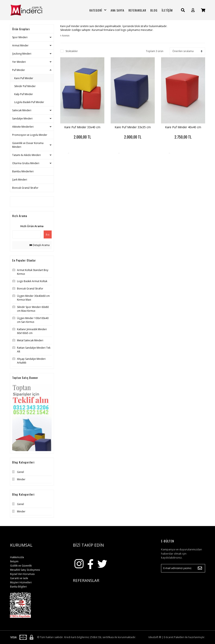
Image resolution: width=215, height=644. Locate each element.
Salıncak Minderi (22, 110)
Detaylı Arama (40, 245)
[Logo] (32, 10)
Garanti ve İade (19, 578)
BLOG (154, 10)
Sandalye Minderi (22, 118)
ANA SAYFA (117, 10)
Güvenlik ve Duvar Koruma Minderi (28, 145)
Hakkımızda (17, 557)
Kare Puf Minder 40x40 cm (183, 127)
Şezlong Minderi (22, 54)
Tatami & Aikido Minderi (26, 155)
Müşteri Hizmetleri (21, 582)
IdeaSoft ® (155, 637)
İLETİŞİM (167, 10)
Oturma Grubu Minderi (26, 163)
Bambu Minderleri (23, 171)
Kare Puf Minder (24, 78)
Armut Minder (20, 45)
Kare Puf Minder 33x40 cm (82, 127)
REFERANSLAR (137, 10)
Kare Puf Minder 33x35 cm (133, 127)
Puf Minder (19, 70)
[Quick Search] (26, 234)
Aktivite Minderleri (23, 127)
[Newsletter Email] (183, 568)
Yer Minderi (19, 62)
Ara (48, 234)
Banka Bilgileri (18, 587)
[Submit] (200, 568)
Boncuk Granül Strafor (25, 188)
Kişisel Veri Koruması (22, 574)
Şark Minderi (20, 180)
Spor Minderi (20, 37)
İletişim (14, 561)
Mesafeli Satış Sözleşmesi (25, 570)
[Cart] (203, 10)
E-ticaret (169, 637)
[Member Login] (193, 10)
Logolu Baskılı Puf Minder (29, 102)
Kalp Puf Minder (24, 94)
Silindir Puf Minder (25, 86)
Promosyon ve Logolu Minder (30, 135)
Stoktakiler (72, 51)
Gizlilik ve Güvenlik (21, 566)
